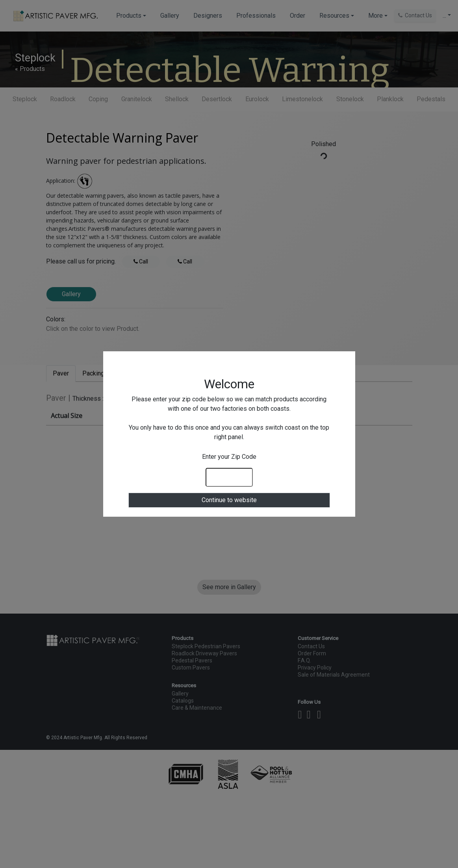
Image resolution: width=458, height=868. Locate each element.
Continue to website (229, 500)
